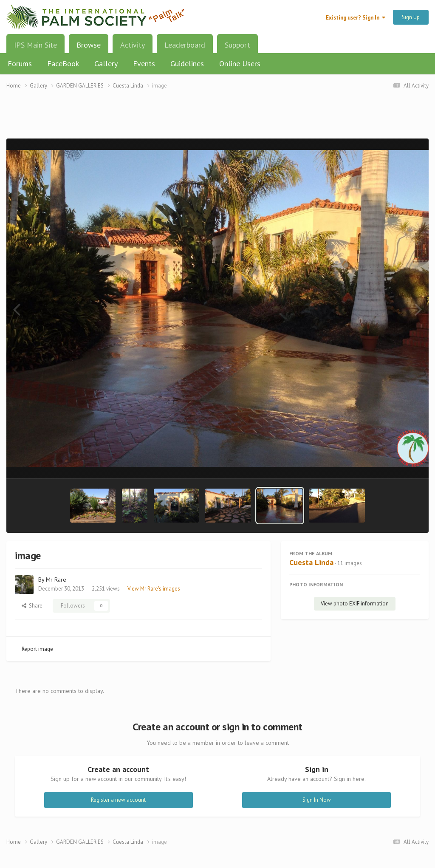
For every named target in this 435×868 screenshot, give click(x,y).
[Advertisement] (217, 119)
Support (237, 45)
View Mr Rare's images (154, 589)
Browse (89, 48)
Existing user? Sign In (356, 18)
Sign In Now (317, 800)
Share (32, 606)
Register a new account (118, 800)
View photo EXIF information (355, 604)
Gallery (106, 64)
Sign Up (411, 17)
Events (144, 64)
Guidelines (187, 64)
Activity (133, 45)
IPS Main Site (35, 45)
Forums (20, 64)
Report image (37, 649)
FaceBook (63, 64)
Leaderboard (185, 45)
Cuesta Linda (311, 562)
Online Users (240, 64)
